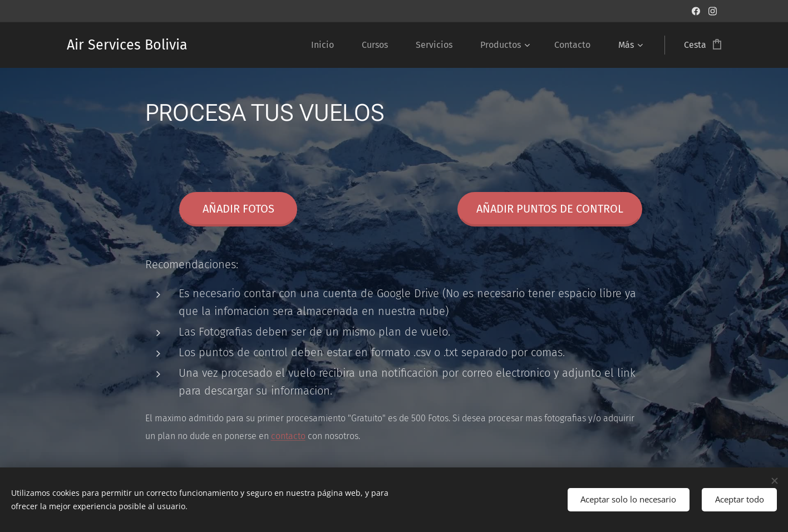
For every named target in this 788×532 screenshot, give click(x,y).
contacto (288, 436)
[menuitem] (328, 45)
